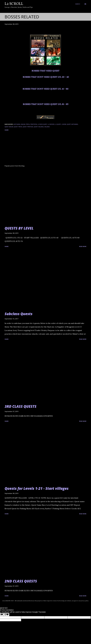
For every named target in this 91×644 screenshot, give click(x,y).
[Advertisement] (45, 150)
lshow (64, 124)
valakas (47, 127)
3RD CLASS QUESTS (21, 406)
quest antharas (72, 124)
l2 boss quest (43, 124)
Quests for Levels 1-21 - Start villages (37, 488)
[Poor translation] (6, 615)
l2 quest (58, 124)
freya (28, 124)
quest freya (18, 127)
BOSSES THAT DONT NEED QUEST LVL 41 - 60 (45, 89)
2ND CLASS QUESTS (21, 581)
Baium (23, 124)
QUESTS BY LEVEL (19, 228)
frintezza (34, 124)
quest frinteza (28, 127)
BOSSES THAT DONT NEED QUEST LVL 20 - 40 (46, 77)
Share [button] (7, 130)
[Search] (78, 4)
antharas (17, 124)
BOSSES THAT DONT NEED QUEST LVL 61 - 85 (46, 104)
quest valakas (39, 127)
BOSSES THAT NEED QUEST (45, 71)
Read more (83, 246)
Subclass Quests (19, 314)
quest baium (9, 127)
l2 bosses (51, 124)
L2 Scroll (14, 4)
